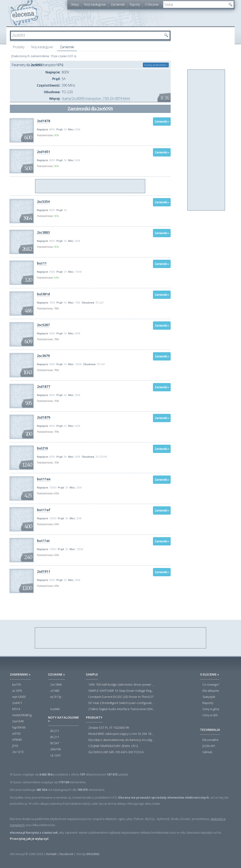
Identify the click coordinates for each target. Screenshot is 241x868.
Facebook (66, 854)
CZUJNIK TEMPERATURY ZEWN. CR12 (113, 746)
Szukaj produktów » (156, 65)
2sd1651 (44, 152)
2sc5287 (43, 325)
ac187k (17, 691)
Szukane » (56, 674)
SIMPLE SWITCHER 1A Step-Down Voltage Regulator (122, 691)
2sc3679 (43, 356)
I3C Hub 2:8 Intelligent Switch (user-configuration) (122, 703)
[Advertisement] (90, 186)
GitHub (207, 752)
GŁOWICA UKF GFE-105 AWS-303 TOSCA (116, 752)
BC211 (55, 731)
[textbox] (195, 4)
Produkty (18, 47)
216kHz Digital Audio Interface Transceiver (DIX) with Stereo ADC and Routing (122, 709)
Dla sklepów (211, 691)
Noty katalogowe (95, 4)
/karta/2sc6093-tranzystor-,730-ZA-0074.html (96, 98)
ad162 (16, 734)
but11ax (44, 479)
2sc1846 (56, 685)
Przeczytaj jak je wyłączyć (29, 839)
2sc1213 (18, 752)
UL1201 (56, 756)
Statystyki (209, 697)
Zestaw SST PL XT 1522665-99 (109, 728)
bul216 (42, 448)
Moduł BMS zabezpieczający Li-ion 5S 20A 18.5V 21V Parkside (122, 734)
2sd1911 (44, 571)
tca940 (55, 709)
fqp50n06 (19, 728)
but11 (42, 263)
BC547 (55, 743)
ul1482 (55, 691)
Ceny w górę (211, 709)
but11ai (43, 541)
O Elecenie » (210, 674)
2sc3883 (43, 232)
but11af (44, 510)
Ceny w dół (210, 715)
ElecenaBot (210, 740)
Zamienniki (118, 4)
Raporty (135, 4)
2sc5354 (43, 202)
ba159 (16, 685)
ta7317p (56, 697)
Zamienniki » (162, 122)
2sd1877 (44, 386)
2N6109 (56, 749)
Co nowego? (211, 685)
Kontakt (51, 854)
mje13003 (19, 697)
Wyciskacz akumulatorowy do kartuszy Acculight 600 (122, 740)
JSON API (209, 746)
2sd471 (17, 703)
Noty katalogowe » (63, 719)
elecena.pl (24, 13)
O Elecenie (152, 4)
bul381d (43, 294)
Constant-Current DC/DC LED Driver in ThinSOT (121, 697)
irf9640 (17, 740)
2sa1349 (18, 721)
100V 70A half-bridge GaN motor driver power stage (122, 685)
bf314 (16, 709)
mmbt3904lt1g (22, 715)
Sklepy (75, 4)
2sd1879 (44, 417)
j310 (15, 746)
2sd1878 (44, 121)
